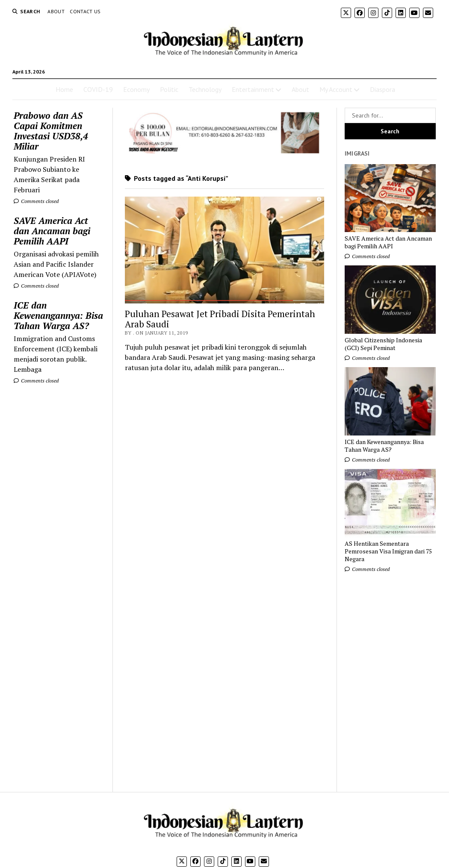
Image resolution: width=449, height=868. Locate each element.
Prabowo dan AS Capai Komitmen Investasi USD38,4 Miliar (51, 131)
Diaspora (383, 89)
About (56, 11)
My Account (336, 89)
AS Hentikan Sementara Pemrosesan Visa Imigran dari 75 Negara (388, 551)
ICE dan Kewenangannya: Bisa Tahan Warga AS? (58, 315)
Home (64, 89)
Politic (169, 89)
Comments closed (36, 201)
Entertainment (253, 89)
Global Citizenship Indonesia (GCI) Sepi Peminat (383, 344)
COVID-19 (98, 89)
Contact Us (85, 11)
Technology (205, 89)
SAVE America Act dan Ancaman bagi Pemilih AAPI (52, 231)
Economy (136, 89)
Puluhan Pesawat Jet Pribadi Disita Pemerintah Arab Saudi (220, 319)
